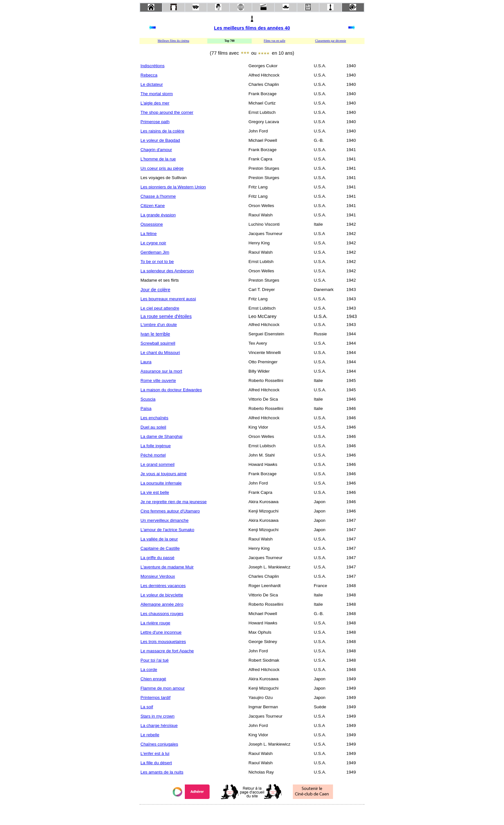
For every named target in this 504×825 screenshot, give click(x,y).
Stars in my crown (157, 716)
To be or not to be (157, 262)
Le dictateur (152, 84)
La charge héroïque (159, 725)
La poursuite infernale (161, 483)
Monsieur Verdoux (158, 576)
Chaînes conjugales (159, 744)
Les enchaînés (154, 418)
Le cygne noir (153, 243)
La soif (147, 707)
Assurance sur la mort (161, 371)
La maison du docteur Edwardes (171, 390)
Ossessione (152, 224)
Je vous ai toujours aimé (164, 474)
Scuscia (148, 399)
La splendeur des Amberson (167, 271)
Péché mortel (153, 455)
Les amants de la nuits (162, 772)
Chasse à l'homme (158, 196)
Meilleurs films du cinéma (173, 41)
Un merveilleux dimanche (165, 520)
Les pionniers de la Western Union (173, 187)
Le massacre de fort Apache (167, 651)
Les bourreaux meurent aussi (168, 299)
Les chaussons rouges (162, 614)
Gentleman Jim (155, 252)
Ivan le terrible (155, 334)
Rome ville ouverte (158, 381)
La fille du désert (156, 763)
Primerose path (155, 122)
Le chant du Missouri (160, 353)
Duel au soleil (153, 427)
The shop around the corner (167, 112)
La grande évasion (158, 215)
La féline (148, 234)
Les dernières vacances (163, 586)
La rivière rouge (155, 623)
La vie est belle (155, 492)
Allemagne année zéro (162, 604)
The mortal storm (157, 94)
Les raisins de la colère (162, 131)
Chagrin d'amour (156, 150)
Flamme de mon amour (163, 688)
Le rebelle (150, 735)
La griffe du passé (157, 558)
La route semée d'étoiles (166, 316)
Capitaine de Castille (160, 548)
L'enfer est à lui (155, 753)
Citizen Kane (153, 206)
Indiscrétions (153, 66)
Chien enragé (153, 679)
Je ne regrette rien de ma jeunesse (174, 502)
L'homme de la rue (158, 159)
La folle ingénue (156, 446)
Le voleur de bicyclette (162, 595)
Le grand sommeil (157, 464)
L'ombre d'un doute (159, 325)
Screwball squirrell (158, 343)
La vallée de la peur (159, 539)
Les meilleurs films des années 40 (252, 28)
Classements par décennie (330, 41)
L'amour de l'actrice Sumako (167, 530)
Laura (146, 362)
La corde (149, 670)
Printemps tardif (155, 698)
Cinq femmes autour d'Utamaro (170, 511)
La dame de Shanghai (161, 436)
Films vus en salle (274, 41)
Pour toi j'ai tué (155, 660)
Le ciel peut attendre (160, 308)
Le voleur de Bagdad (160, 140)
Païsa (146, 408)
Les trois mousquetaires (163, 642)
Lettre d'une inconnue (161, 632)
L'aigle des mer (155, 103)
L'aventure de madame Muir (167, 567)
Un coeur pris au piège (162, 168)
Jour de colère (155, 290)
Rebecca (149, 75)
